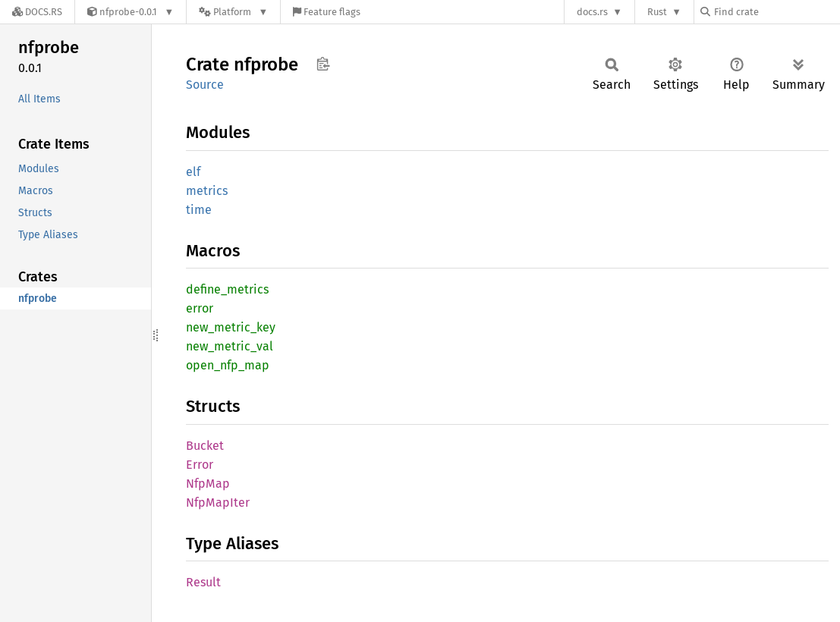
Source (205, 85)
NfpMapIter (218, 503)
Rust (657, 12)
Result (203, 582)
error (200, 308)
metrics (207, 191)
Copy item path (323, 64)
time (199, 210)
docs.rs (592, 12)
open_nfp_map (228, 365)
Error (200, 465)
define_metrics (227, 289)
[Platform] (233, 12)
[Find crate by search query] (776, 12)
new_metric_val (230, 346)
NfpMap (208, 484)
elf (193, 172)
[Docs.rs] (37, 12)
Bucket (205, 446)
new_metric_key (231, 327)
